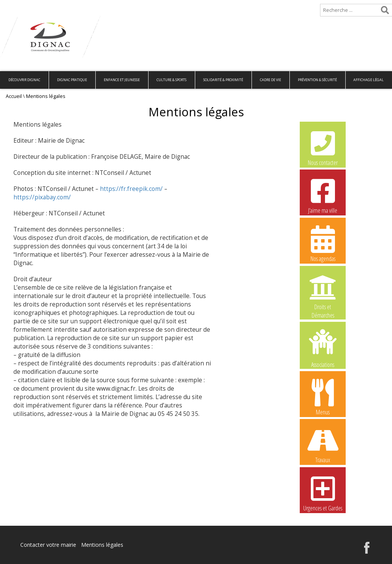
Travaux (323, 445)
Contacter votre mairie (48, 545)
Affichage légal (368, 80)
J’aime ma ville (323, 195)
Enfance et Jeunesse (122, 80)
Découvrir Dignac (24, 80)
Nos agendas (323, 243)
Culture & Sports (171, 80)
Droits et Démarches (323, 292)
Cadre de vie (270, 80)
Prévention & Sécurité (317, 80)
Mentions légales (102, 545)
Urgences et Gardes (323, 493)
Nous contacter (323, 147)
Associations (323, 348)
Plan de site (49, 6)
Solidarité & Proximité (223, 80)
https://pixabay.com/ (42, 197)
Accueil (12, 6)
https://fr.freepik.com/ (131, 189)
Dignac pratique (72, 80)
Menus (323, 397)
